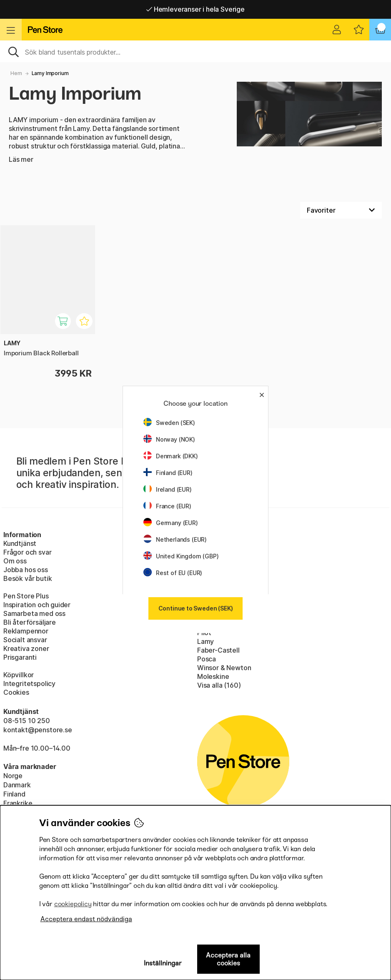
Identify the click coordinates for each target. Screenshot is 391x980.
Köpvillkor (19, 675)
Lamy (206, 641)
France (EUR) (167, 506)
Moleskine (213, 676)
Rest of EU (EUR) (173, 573)
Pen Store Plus (26, 596)
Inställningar (163, 963)
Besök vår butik (28, 578)
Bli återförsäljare (30, 622)
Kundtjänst (20, 543)
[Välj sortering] (341, 210)
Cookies (16, 692)
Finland (14, 794)
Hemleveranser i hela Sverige (195, 9)
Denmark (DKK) (171, 456)
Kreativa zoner (26, 648)
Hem (16, 73)
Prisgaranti (20, 657)
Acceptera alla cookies (228, 959)
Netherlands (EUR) (175, 539)
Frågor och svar (27, 552)
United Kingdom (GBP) (181, 556)
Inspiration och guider (37, 605)
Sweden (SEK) (169, 423)
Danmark (17, 785)
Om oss (15, 561)
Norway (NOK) (169, 439)
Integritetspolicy (29, 683)
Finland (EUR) (168, 473)
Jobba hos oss (26, 570)
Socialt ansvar (25, 640)
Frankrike (18, 803)
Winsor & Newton (224, 668)
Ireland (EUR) (168, 489)
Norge (13, 776)
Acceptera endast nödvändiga (86, 919)
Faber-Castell (218, 650)
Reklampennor (26, 631)
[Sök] (195, 51)
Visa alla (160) (219, 685)
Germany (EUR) (171, 523)
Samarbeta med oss (34, 613)
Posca (207, 659)
